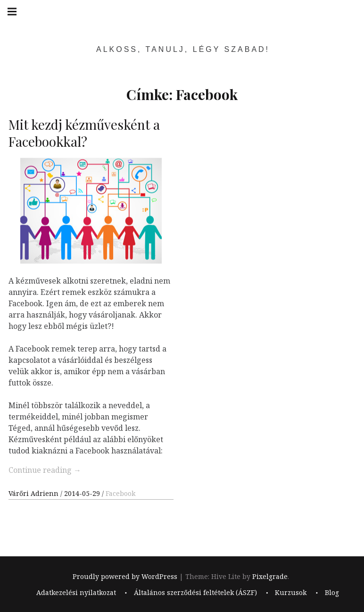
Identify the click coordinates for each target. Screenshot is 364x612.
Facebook (120, 493)
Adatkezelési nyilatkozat (76, 593)
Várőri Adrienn (34, 493)
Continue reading (45, 470)
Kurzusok (291, 593)
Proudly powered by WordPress (125, 576)
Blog (332, 593)
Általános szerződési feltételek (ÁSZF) (195, 593)
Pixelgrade (270, 576)
